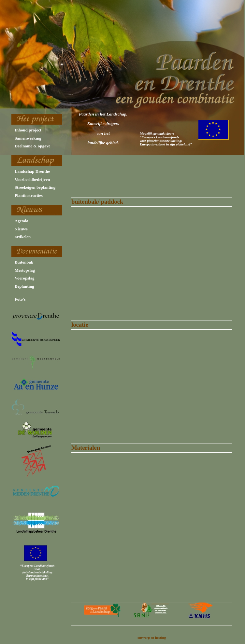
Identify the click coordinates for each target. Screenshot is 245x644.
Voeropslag (24, 278)
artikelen (23, 237)
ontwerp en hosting (152, 638)
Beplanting (24, 286)
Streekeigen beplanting (35, 187)
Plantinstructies (29, 196)
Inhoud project (28, 130)
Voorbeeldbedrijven (32, 180)
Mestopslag (25, 270)
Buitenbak (24, 262)
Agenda (22, 221)
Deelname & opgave (32, 146)
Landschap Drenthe (32, 171)
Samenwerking (28, 138)
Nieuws (21, 229)
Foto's (20, 299)
